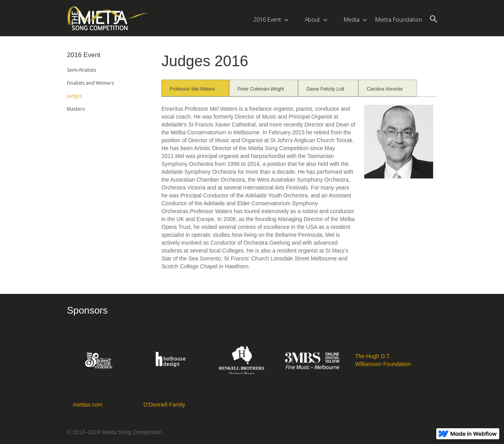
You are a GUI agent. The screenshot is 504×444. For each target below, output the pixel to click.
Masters (76, 109)
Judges (74, 96)
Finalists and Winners (90, 83)
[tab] (195, 88)
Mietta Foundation (399, 20)
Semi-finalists (82, 70)
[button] (271, 18)
